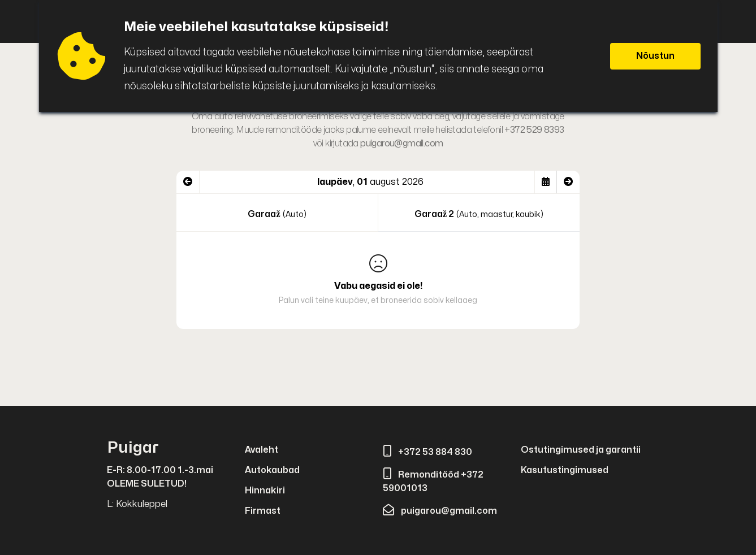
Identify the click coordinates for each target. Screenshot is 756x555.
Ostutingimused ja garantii (581, 450)
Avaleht (262, 450)
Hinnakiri (265, 491)
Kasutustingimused (565, 470)
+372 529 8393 (534, 130)
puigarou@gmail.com (401, 144)
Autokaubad (272, 470)
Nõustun (655, 56)
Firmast (263, 511)
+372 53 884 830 (427, 452)
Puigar (133, 448)
